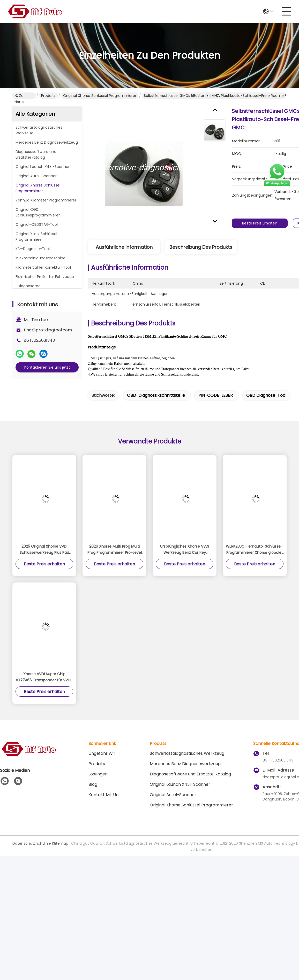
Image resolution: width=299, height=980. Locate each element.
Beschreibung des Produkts (201, 247)
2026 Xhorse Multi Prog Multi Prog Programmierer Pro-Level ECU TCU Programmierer (115, 550)
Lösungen (98, 774)
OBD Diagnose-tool (266, 395)
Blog (93, 784)
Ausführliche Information (124, 247)
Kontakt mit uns (104, 795)
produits (97, 764)
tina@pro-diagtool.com (48, 330)
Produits (48, 96)
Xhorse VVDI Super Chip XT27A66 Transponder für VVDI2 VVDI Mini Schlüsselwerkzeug (44, 677)
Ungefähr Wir (102, 753)
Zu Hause (20, 96)
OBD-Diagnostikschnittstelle (156, 395)
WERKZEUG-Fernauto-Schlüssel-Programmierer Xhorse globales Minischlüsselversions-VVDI (255, 550)
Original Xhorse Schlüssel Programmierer (100, 96)
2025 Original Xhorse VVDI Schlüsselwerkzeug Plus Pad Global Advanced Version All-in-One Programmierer (44, 550)
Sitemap (61, 843)
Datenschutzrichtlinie (32, 843)
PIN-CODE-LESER (216, 395)
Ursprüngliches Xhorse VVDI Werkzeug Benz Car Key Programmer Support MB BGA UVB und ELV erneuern (185, 550)
